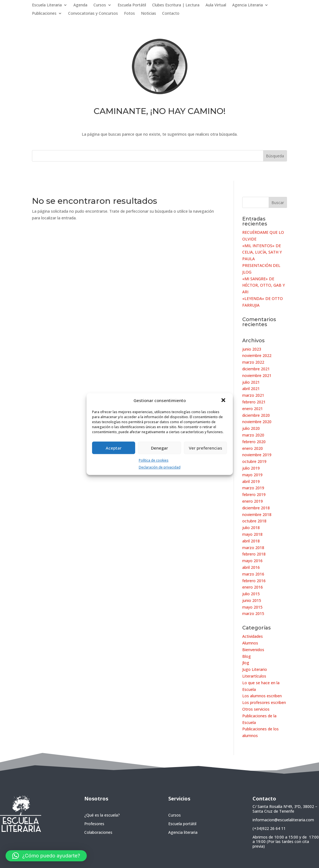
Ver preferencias (206, 448)
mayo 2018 (252, 534)
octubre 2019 (254, 461)
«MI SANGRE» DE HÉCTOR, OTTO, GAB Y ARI (264, 285)
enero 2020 (253, 448)
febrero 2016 (254, 581)
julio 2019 (251, 468)
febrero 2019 (254, 494)
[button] (224, 401)
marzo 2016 (253, 574)
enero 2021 (253, 409)
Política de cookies (154, 460)
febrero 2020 (254, 442)
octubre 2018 (254, 521)
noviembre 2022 (257, 355)
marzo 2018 (253, 548)
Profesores (94, 824)
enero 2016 (253, 587)
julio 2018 (251, 528)
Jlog (246, 663)
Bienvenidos (253, 650)
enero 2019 (253, 501)
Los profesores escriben (264, 702)
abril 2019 (251, 481)
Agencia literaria (183, 832)
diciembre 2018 (256, 508)
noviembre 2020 (257, 422)
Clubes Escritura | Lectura (176, 5)
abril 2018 (251, 541)
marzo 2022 (253, 362)
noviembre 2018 (257, 514)
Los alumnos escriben (262, 696)
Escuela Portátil (132, 5)
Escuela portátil (182, 824)
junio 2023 (252, 349)
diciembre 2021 (256, 369)
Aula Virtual (216, 5)
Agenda (80, 5)
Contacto (171, 14)
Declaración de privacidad (160, 467)
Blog (247, 656)
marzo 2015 (253, 613)
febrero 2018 (254, 554)
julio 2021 (251, 382)
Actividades (253, 636)
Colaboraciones (98, 832)
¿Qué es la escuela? (102, 815)
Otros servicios (256, 709)
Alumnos (250, 643)
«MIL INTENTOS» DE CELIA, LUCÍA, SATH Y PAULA (262, 252)
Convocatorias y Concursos (93, 14)
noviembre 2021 (257, 375)
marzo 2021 (253, 395)
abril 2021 (251, 389)
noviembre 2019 (257, 455)
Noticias (149, 14)
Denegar (159, 448)
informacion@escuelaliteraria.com (283, 820)
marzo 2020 (253, 435)
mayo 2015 (252, 607)
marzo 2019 (253, 488)
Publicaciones (44, 14)
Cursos (100, 5)
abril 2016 (251, 567)
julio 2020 (251, 428)
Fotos (129, 14)
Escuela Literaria (47, 5)
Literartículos (254, 676)
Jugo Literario (255, 669)
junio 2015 (252, 600)
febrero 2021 (254, 402)
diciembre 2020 (256, 415)
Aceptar (114, 448)
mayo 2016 (252, 561)
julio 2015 (251, 594)
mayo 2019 (252, 475)
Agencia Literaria (248, 5)
